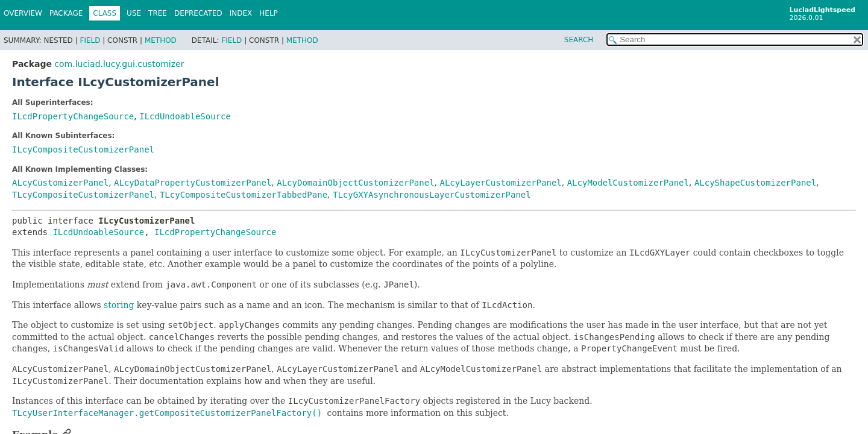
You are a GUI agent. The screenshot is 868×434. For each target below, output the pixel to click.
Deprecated (198, 13)
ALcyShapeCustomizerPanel (755, 183)
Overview (23, 13)
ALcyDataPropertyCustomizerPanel (193, 183)
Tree (158, 13)
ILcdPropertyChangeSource (73, 116)
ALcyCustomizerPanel (60, 183)
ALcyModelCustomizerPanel (628, 183)
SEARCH (579, 40)
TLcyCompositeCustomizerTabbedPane (244, 195)
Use (134, 13)
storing (119, 305)
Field (90, 40)
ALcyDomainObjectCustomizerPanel (355, 183)
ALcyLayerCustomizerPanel (500, 183)
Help (269, 13)
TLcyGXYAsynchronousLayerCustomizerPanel (432, 195)
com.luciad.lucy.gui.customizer (119, 64)
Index (241, 13)
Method (161, 40)
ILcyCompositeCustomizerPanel (83, 149)
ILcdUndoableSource (185, 116)
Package (66, 13)
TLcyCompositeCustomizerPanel (83, 195)
